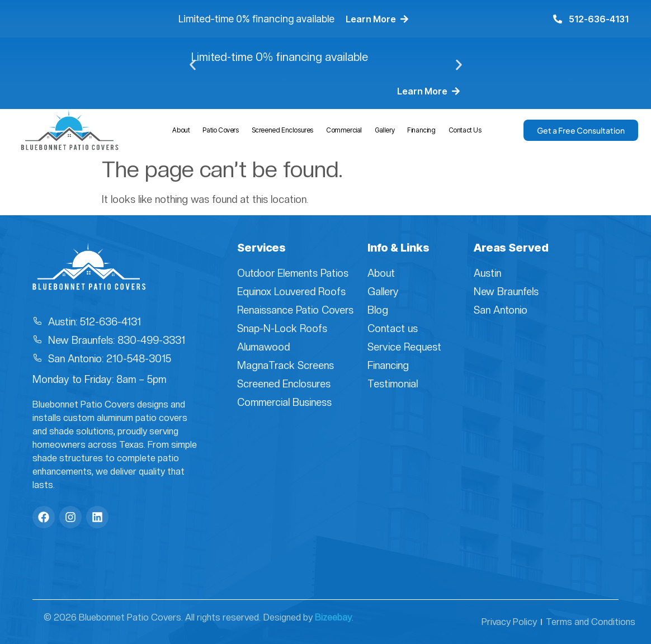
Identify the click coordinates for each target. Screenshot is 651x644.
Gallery (385, 130)
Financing (421, 130)
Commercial (344, 130)
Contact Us (465, 130)
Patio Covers (220, 130)
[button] (193, 65)
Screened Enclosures (282, 130)
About (181, 130)
